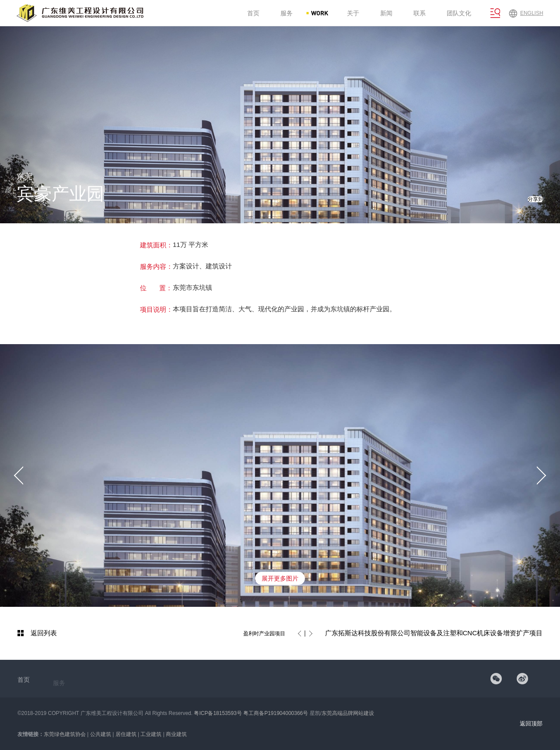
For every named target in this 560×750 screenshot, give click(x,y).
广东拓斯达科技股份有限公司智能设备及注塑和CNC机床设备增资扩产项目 (434, 633)
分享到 (535, 199)
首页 (24, 684)
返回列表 (44, 633)
